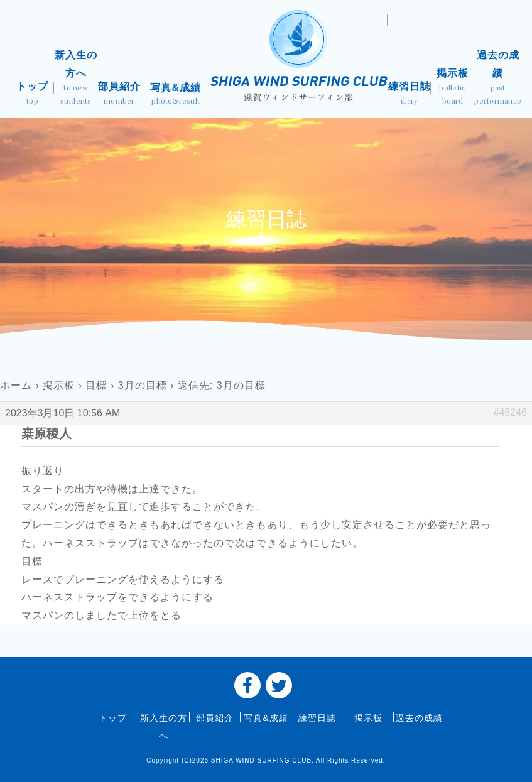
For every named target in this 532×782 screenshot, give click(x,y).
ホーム (16, 385)
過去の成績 (498, 79)
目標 (96, 385)
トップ (32, 95)
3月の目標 (143, 385)
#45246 (510, 412)
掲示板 (453, 88)
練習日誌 (409, 95)
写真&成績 (176, 95)
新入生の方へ (76, 79)
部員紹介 (119, 95)
